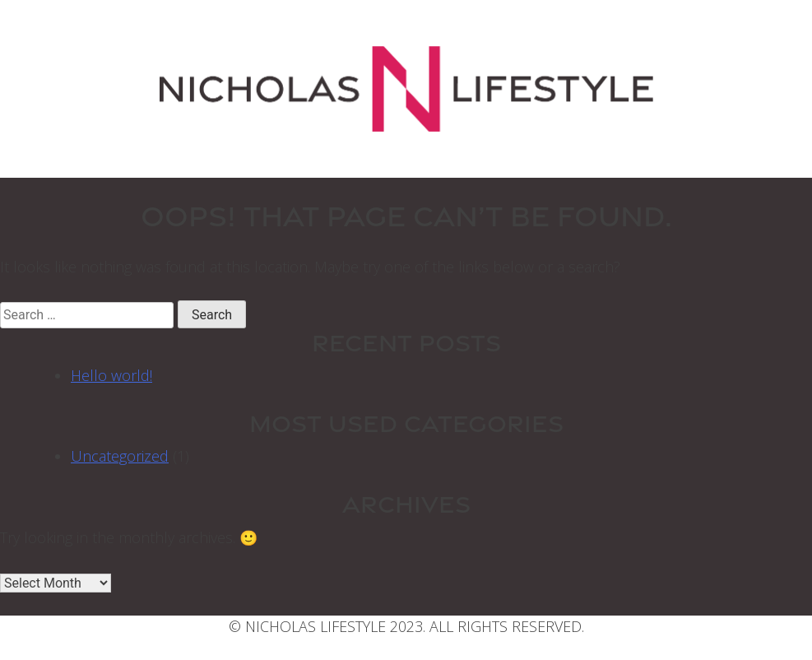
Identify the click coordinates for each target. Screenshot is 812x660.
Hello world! (111, 375)
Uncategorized (120, 456)
